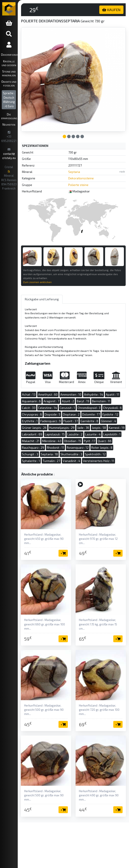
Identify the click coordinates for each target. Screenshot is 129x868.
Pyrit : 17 (89, 441)
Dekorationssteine (9, 55)
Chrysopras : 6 (32, 414)
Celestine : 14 (48, 408)
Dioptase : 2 (71, 414)
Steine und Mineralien (9, 73)
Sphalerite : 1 (31, 461)
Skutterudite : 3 (71, 454)
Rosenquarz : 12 (78, 447)
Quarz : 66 (105, 441)
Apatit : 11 (112, 394)
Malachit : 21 (31, 441)
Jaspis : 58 (99, 428)
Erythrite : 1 (30, 421)
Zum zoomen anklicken (37, 282)
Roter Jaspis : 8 (102, 447)
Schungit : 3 (30, 454)
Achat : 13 (29, 394)
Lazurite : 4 (93, 434)
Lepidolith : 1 (112, 434)
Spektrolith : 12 (95, 454)
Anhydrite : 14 (94, 394)
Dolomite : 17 (91, 414)
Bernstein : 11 (101, 401)
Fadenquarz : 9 (51, 421)
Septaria (74, 172)
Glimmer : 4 (108, 421)
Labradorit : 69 (32, 434)
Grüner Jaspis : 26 (34, 428)
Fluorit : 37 (71, 421)
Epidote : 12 (110, 414)
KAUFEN (111, 10)
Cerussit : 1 (67, 408)
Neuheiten (9, 124)
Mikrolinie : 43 (52, 441)
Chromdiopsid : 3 (89, 408)
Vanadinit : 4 (71, 461)
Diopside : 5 (52, 414)
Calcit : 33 (29, 408)
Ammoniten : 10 (71, 394)
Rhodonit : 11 (55, 447)
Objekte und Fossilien (9, 83)
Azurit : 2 (68, 401)
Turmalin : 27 (51, 461)
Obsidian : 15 (73, 441)
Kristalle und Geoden (9, 63)
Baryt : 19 (83, 401)
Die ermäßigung (9, 116)
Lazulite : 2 (75, 434)
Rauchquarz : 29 (33, 447)
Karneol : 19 (117, 428)
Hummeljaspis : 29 (62, 428)
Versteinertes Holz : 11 (99, 461)
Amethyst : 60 (48, 394)
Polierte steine (78, 185)
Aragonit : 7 (51, 401)
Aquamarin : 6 (31, 401)
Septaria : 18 (49, 454)
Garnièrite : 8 (89, 421)
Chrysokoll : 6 (112, 408)
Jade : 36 (83, 428)
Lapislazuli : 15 (55, 434)
